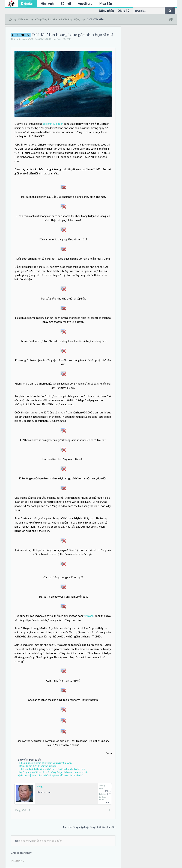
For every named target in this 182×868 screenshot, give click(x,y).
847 (109, 794)
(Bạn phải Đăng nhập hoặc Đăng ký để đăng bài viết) (89, 827)
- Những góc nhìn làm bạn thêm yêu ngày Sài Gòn (45, 763)
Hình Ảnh (47, 4)
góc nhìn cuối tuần (53, 124)
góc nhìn (26, 841)
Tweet (14, 861)
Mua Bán (106, 4)
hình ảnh (89, 616)
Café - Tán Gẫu (36, 39)
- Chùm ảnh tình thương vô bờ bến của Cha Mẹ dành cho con (51, 769)
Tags (17, 841)
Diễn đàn (27, 4)
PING (21, 861)
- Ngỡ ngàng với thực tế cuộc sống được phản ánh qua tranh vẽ (53, 772)
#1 (110, 810)
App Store (85, 4)
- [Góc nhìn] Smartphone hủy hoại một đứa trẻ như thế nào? (51, 775)
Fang (59, 39)
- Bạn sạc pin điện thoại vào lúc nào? (38, 766)
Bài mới (66, 4)
